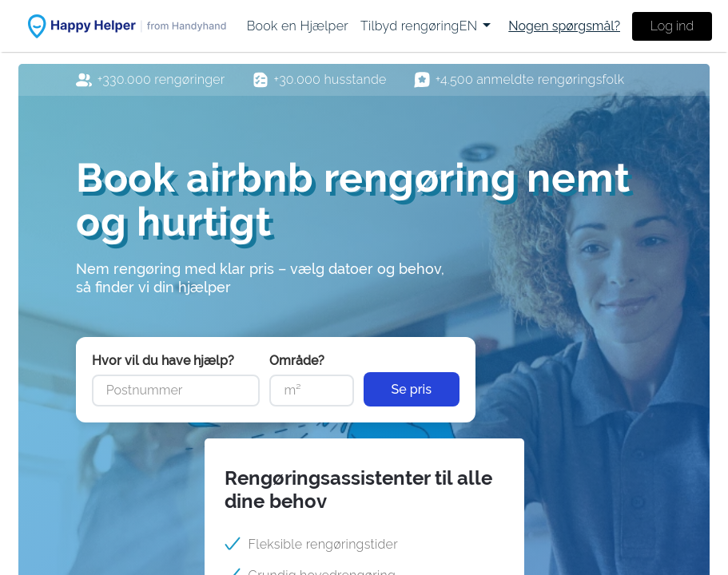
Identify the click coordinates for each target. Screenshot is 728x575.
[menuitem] (298, 26)
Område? (297, 361)
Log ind (672, 26)
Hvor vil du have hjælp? (163, 361)
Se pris (412, 389)
